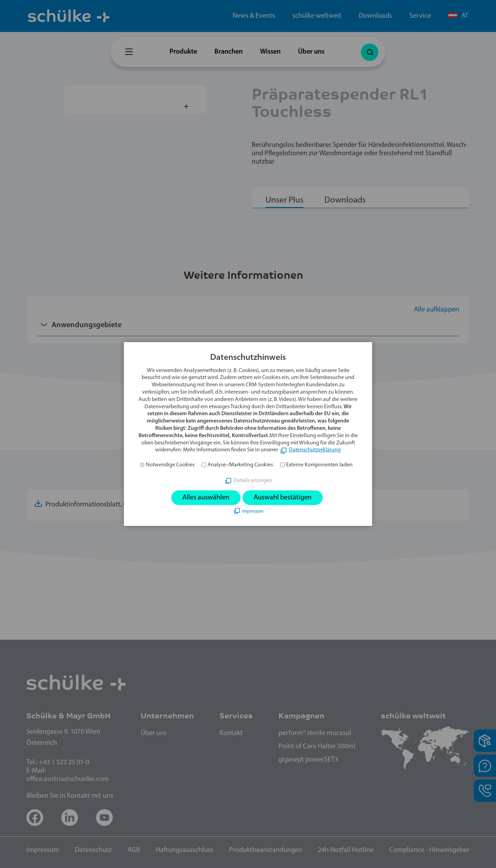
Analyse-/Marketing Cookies (240, 465)
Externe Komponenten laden (319, 465)
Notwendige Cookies (170, 465)
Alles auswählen (206, 498)
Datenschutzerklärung (315, 450)
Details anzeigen (253, 481)
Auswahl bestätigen (283, 498)
